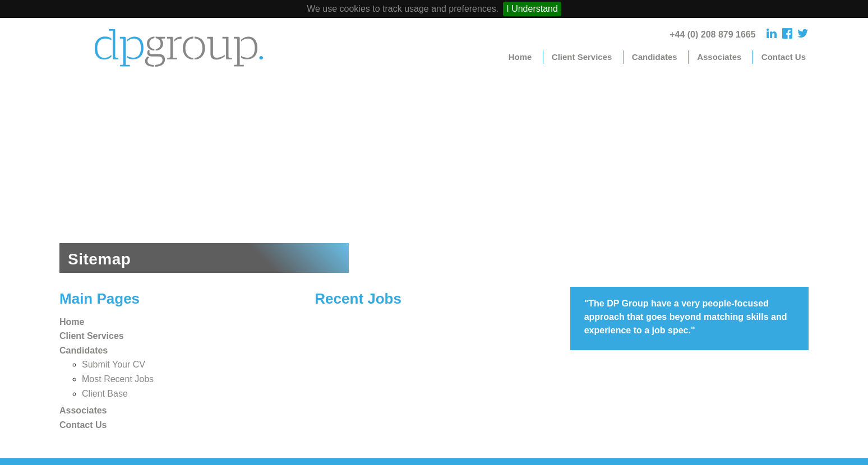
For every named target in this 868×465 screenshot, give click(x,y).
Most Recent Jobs (118, 379)
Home (520, 57)
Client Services (582, 57)
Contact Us (784, 57)
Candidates (655, 57)
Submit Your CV (114, 364)
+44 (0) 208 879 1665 (712, 34)
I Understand (532, 9)
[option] (434, 175)
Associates (719, 57)
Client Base (105, 394)
